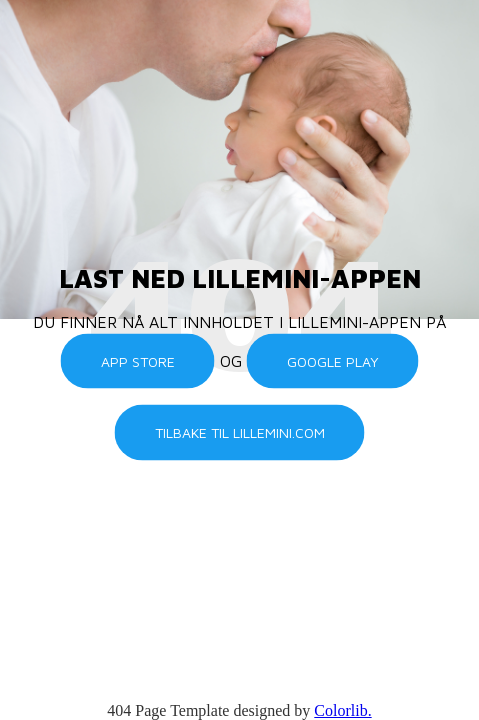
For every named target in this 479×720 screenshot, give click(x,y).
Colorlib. (342, 710)
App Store (138, 360)
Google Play (333, 360)
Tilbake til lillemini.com (240, 432)
